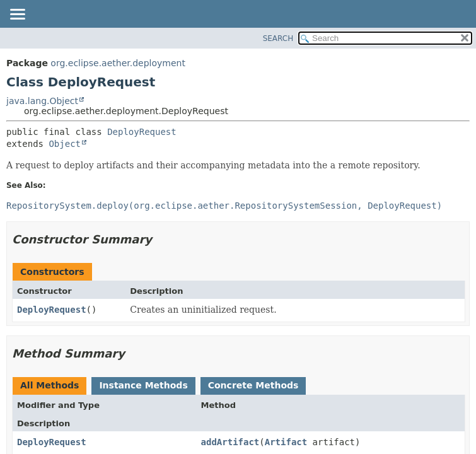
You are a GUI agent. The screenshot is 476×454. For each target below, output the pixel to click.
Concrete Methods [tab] (253, 385)
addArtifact (230, 442)
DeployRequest (142, 132)
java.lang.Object (42, 101)
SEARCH (278, 38)
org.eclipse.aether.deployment (118, 63)
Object (65, 144)
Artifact (286, 442)
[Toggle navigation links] (17, 15)
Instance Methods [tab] (143, 385)
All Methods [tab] (49, 385)
